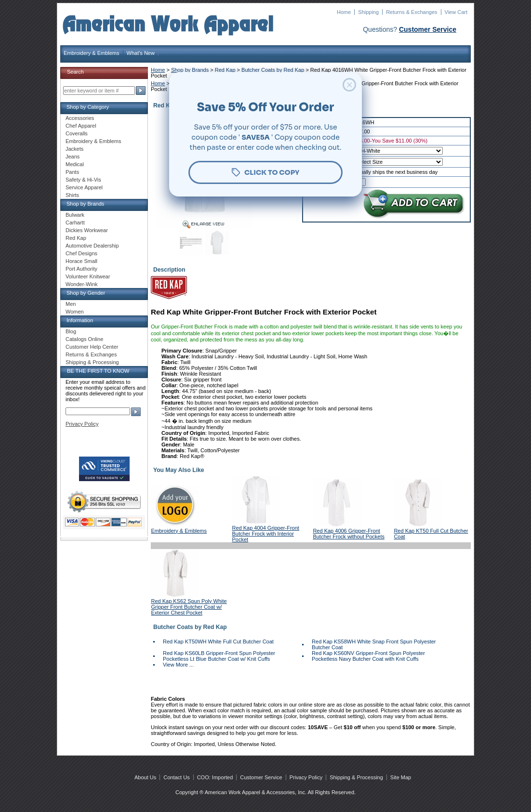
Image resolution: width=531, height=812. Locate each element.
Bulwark (75, 215)
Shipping (368, 12)
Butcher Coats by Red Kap (273, 70)
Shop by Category (88, 107)
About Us (145, 777)
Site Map (401, 777)
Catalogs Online (84, 339)
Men (71, 304)
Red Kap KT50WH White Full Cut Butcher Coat (218, 642)
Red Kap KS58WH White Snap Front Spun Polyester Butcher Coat (374, 644)
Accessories (80, 118)
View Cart (456, 12)
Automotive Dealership (92, 246)
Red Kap (226, 70)
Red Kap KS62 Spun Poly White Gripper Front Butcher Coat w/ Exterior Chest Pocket (189, 607)
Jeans (73, 157)
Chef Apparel (81, 126)
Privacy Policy (82, 424)
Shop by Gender (86, 293)
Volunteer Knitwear (88, 276)
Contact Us (176, 777)
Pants (72, 172)
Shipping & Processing (92, 362)
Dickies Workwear (87, 230)
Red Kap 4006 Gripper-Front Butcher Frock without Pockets (349, 534)
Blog (71, 331)
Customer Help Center (92, 347)
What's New (141, 53)
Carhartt (75, 223)
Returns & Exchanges (412, 12)
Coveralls (77, 133)
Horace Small (81, 261)
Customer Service (428, 29)
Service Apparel (84, 187)
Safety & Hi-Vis (83, 180)
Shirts (72, 195)
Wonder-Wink (81, 284)
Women (75, 312)
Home (344, 12)
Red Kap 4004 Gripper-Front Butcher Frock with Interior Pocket (265, 534)
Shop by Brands (190, 70)
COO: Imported (215, 777)
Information (80, 320)
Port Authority (81, 269)
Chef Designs (81, 253)
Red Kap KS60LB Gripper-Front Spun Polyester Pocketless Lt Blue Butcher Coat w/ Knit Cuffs (219, 656)
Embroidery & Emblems (92, 53)
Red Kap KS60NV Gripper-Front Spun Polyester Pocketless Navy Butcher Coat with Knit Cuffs (368, 656)
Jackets (74, 149)
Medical (75, 164)
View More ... (178, 665)
